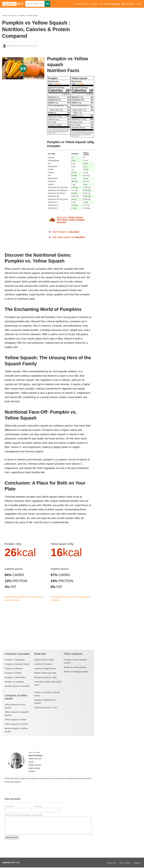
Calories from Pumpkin (44, 660)
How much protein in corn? (46, 708)
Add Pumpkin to (66, 232)
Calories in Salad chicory (45, 669)
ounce (27, 597)
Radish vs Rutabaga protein (76, 672)
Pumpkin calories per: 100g (14, 597)
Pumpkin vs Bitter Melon (15, 677)
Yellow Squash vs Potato (15, 720)
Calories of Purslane (43, 664)
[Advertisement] (23, 104)
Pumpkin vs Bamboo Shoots (17, 664)
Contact (138, 4)
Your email (37, 806)
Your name (9, 806)
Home (4, 16)
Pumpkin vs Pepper (13, 673)
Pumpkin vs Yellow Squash (28, 16)
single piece (35, 597)
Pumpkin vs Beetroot (14, 669)
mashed (8, 600)
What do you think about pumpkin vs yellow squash (24, 815)
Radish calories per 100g (45, 673)
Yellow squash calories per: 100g (62, 597)
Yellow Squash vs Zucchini (16, 724)
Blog (101, 4)
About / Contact (125, 863)
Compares (94, 4)
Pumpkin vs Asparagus (15, 660)
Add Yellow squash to (69, 237)
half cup (57, 600)
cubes (17, 600)
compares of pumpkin (20, 686)
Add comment (12, 837)
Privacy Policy (112, 863)
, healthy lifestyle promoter (23, 46)
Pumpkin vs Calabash (14, 682)
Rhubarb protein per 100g (45, 677)
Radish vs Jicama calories (75, 667)
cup (41, 597)
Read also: (71, 220)
